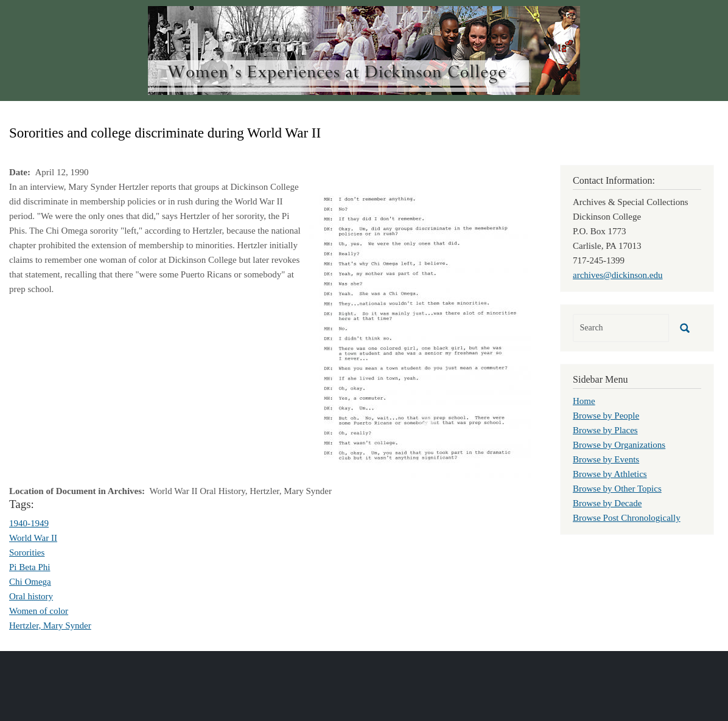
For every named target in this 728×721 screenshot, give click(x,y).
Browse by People (606, 416)
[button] (420, 330)
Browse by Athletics (610, 474)
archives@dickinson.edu (618, 275)
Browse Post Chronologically (627, 518)
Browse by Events (606, 459)
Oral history (31, 596)
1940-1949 (29, 523)
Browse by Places (605, 430)
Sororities (27, 552)
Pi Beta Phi (30, 567)
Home (584, 401)
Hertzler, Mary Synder (50, 625)
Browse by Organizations (619, 445)
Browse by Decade (607, 503)
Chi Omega (30, 582)
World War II (33, 538)
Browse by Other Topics (617, 489)
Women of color (39, 611)
